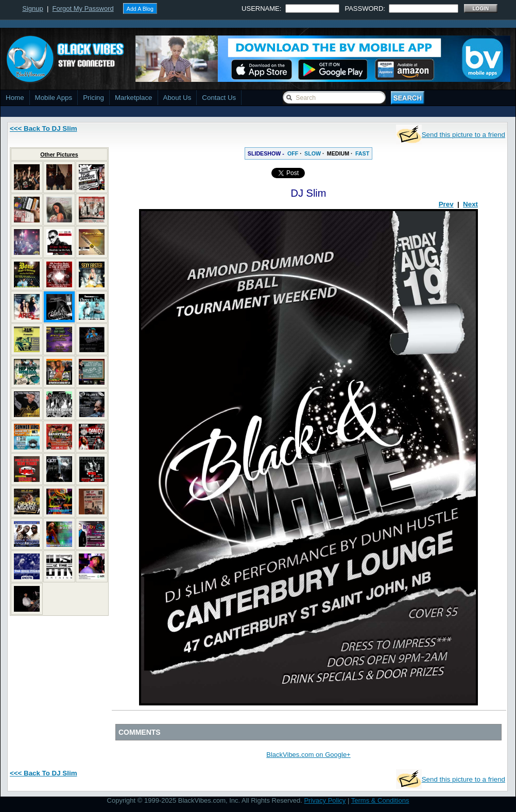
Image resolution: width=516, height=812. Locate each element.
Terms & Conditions (380, 800)
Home (15, 98)
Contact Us (219, 98)
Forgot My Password (83, 8)
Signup (32, 8)
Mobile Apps (54, 98)
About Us (177, 98)
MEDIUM (338, 153)
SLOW (313, 153)
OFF (293, 153)
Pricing (93, 98)
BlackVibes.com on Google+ (308, 755)
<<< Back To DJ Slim (44, 128)
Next (470, 204)
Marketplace (134, 98)
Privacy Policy (325, 800)
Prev (446, 204)
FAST (362, 153)
